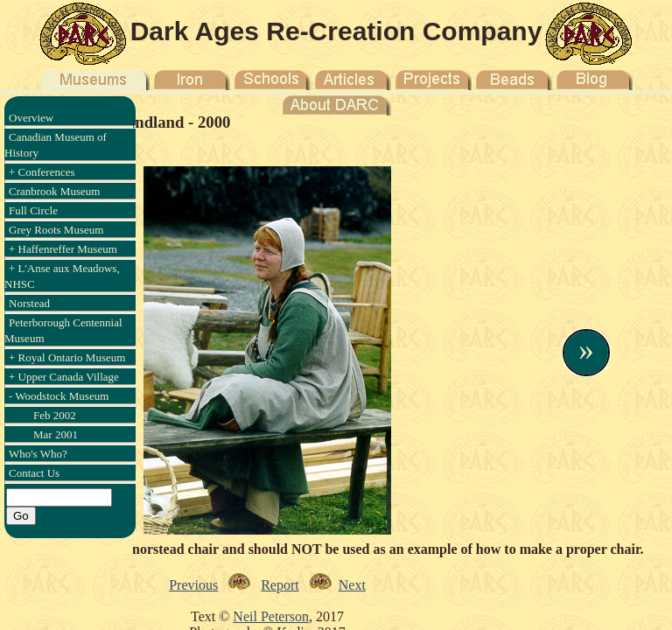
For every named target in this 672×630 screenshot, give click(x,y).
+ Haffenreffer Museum (63, 249)
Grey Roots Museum (56, 230)
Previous (193, 585)
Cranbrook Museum (54, 191)
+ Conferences (42, 172)
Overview (31, 118)
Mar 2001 (56, 434)
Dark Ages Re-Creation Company (336, 31)
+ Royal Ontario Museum (67, 357)
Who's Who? (38, 454)
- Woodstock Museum (59, 396)
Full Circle (33, 210)
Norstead (29, 303)
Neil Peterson (271, 616)
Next (352, 585)
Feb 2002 (55, 415)
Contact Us (34, 473)
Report (280, 585)
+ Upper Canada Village (64, 377)
